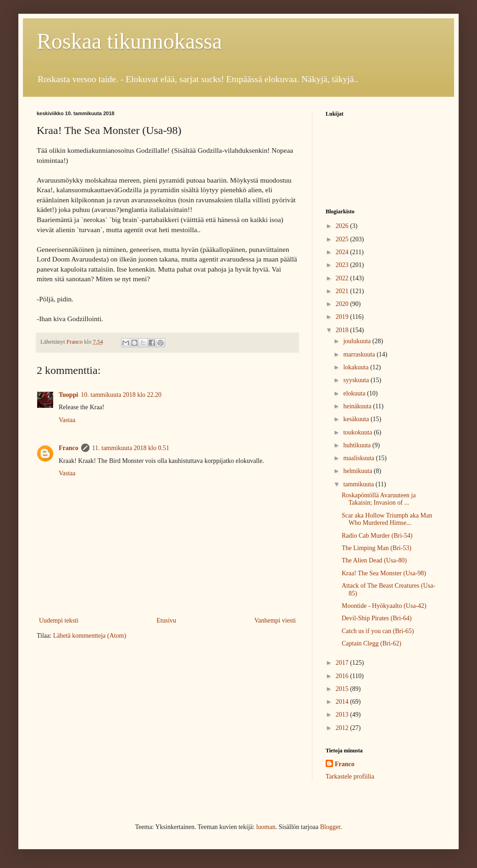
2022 (343, 278)
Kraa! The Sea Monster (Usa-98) (384, 573)
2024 (343, 252)
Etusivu (166, 620)
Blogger (330, 827)
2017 (343, 663)
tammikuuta (359, 484)
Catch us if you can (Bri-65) (378, 631)
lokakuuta (357, 367)
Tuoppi (68, 395)
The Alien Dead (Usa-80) (374, 560)
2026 (343, 226)
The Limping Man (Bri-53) (377, 548)
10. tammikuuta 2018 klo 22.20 (121, 395)
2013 (343, 715)
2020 (343, 304)
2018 (343, 330)
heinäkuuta (358, 406)
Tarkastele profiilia (350, 776)
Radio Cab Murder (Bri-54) (377, 536)
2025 (343, 239)
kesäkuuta (357, 419)
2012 (343, 728)
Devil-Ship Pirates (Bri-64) (377, 618)
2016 (343, 676)
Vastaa (67, 420)
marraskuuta (360, 354)
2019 (343, 317)
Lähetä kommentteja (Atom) (90, 636)
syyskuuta (357, 380)
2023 (343, 265)
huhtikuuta (358, 445)
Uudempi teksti (59, 620)
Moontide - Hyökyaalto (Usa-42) (384, 606)
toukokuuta (358, 432)
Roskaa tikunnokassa (129, 41)
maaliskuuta (359, 458)
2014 (343, 702)
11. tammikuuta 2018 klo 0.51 (131, 448)
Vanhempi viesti (275, 620)
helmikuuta (358, 471)
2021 (343, 291)
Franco (69, 448)
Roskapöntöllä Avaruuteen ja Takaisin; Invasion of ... (379, 499)
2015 (343, 689)
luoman (266, 827)
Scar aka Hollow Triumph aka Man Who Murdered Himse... (387, 519)
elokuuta (355, 393)
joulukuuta (358, 341)
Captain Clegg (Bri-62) (372, 643)
